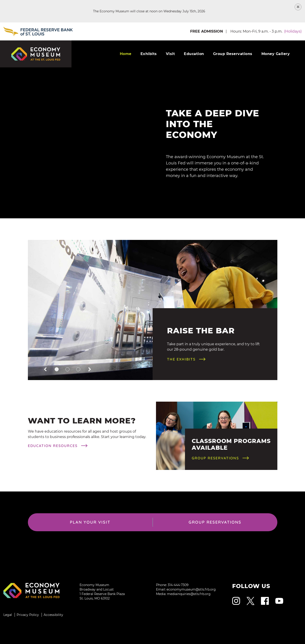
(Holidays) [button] (293, 31)
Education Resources (53, 446)
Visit (170, 54)
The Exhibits (181, 359)
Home (126, 54)
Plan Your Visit (90, 522)
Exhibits (149, 54)
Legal (8, 615)
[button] (45, 370)
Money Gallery (276, 54)
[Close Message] (298, 7)
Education (194, 54)
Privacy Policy (28, 615)
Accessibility (53, 615)
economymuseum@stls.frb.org (191, 589)
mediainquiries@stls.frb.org (189, 594)
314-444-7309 (178, 585)
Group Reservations (233, 54)
